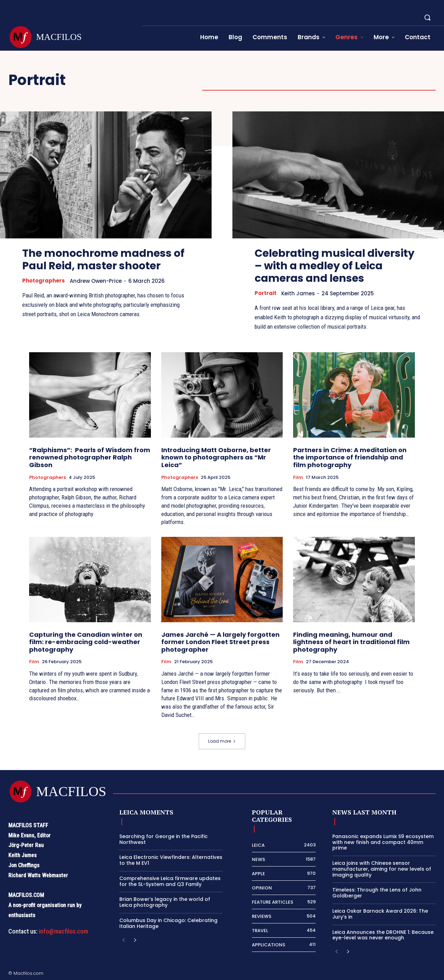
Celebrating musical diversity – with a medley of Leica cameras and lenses (335, 266)
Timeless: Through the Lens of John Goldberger (377, 893)
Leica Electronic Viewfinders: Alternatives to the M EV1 (171, 860)
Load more (222, 741)
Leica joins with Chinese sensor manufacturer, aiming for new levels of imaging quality (382, 869)
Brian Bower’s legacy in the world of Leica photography (165, 902)
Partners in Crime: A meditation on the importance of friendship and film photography (350, 457)
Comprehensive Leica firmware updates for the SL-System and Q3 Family (170, 881)
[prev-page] (124, 941)
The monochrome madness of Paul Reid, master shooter (103, 260)
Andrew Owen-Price (96, 281)
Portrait (266, 293)
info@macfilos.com (63, 931)
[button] (427, 17)
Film (298, 478)
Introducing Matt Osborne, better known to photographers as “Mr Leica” (216, 457)
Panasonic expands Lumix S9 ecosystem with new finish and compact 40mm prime (383, 842)
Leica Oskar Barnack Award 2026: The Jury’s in (380, 914)
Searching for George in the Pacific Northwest (164, 839)
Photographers (44, 281)
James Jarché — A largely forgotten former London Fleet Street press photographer (220, 642)
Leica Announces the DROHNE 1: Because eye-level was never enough (383, 935)
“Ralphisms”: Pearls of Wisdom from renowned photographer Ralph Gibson (90, 457)
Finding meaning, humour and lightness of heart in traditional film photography (351, 642)
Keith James (298, 293)
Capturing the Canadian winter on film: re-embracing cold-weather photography (86, 642)
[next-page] (135, 941)
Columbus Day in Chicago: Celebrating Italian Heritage (168, 923)
